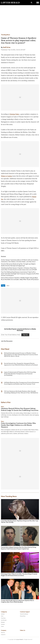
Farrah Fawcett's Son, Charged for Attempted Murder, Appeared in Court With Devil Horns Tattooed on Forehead (21, 364)
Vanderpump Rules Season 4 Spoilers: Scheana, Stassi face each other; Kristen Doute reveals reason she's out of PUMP (19, 269)
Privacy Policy (23, 616)
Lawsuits (3, 624)
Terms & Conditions (24, 614)
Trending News (5, 35)
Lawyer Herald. (19, 639)
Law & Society (4, 620)
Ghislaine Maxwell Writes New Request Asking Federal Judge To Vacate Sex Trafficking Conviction (20, 409)
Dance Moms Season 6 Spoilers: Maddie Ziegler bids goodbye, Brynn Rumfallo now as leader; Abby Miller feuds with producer (20, 279)
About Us (3, 633)
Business (3, 622)
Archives (3, 614)
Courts (2, 626)
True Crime (3, 618)
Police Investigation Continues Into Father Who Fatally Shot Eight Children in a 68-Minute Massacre (18, 425)
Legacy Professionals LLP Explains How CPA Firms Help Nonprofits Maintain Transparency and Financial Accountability (20, 374)
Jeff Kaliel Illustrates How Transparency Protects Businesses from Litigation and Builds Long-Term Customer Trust (22, 383)
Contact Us (3, 635)
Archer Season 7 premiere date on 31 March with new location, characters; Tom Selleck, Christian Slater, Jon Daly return (20, 261)
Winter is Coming (6, 176)
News (2, 407)
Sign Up (25, 335)
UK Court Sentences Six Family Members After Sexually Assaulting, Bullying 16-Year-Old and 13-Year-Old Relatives (21, 392)
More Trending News (9, 496)
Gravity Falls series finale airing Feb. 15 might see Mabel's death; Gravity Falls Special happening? (18, 265)
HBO (8, 286)
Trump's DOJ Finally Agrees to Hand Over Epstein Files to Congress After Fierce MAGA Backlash (17, 601)
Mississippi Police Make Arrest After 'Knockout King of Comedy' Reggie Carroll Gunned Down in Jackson (19, 575)
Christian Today (14, 114)
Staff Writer (7, 47)
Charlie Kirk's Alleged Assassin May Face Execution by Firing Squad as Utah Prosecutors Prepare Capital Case (19, 548)
